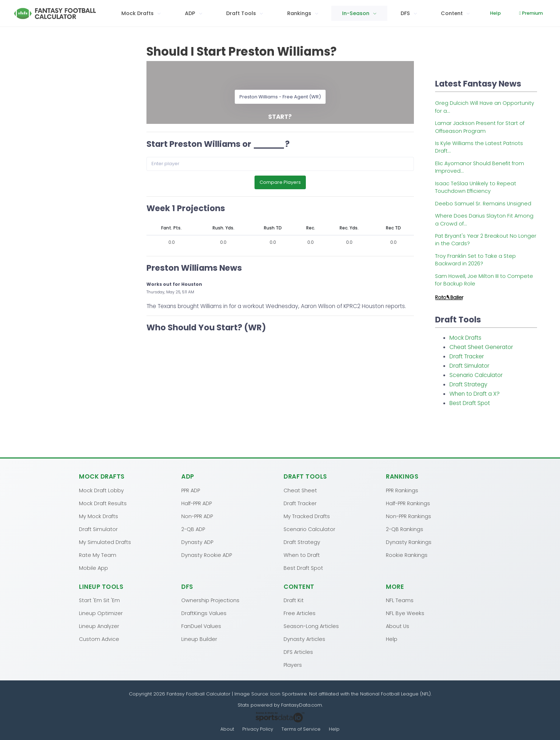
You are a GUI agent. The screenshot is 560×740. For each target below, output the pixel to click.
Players (293, 665)
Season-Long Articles (311, 626)
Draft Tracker (467, 356)
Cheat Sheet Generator (481, 347)
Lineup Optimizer (101, 613)
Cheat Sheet (300, 490)
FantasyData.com (302, 705)
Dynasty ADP (197, 542)
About (227, 729)
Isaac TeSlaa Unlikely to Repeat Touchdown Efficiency (476, 187)
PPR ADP (191, 490)
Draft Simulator (469, 366)
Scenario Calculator (476, 375)
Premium (500, 13)
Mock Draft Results (103, 503)
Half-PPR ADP (197, 503)
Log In (537, 13)
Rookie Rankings (407, 555)
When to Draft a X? (475, 394)
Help (464, 13)
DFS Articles (298, 652)
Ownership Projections (210, 600)
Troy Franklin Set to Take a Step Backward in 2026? (475, 260)
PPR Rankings (402, 490)
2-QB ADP (193, 529)
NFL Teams (400, 600)
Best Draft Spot (470, 403)
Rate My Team (98, 555)
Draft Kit (294, 600)
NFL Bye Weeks (405, 613)
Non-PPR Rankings (409, 516)
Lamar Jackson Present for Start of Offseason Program (480, 127)
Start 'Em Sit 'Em (99, 600)
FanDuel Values (201, 626)
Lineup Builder (199, 639)
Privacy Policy (258, 729)
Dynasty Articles (304, 639)
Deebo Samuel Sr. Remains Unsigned (483, 204)
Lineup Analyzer (99, 626)
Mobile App (94, 568)
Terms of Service (301, 729)
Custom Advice (99, 639)
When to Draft (302, 555)
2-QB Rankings (405, 529)
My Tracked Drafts (307, 516)
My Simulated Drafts (105, 542)
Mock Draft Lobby (101, 490)
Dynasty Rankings (409, 542)
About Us (398, 626)
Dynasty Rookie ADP (207, 555)
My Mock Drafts (99, 516)
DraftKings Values (204, 613)
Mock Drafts (465, 338)
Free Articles (300, 613)
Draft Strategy (468, 384)
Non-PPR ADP (197, 516)
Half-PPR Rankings (408, 503)
